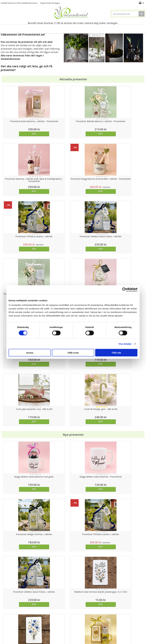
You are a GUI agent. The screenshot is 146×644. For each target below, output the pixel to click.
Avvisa (30, 353)
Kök (129, 28)
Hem (118, 28)
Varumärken (7, 616)
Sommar (69, 28)
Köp (19, 134)
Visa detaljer (125, 344)
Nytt (5, 28)
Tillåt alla (116, 353)
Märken (75, 34)
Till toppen (73, 602)
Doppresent (7, 639)
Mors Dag (19, 28)
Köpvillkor (5, 621)
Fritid (140, 28)
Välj (19, 442)
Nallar (4, 634)
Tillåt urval (73, 353)
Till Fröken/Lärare (40, 28)
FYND (86, 34)
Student (57, 28)
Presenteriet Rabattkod (12, 630)
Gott (62, 34)
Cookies (5, 612)
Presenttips (103, 28)
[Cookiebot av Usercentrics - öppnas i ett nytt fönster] (124, 290)
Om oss (5, 625)
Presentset (85, 28)
